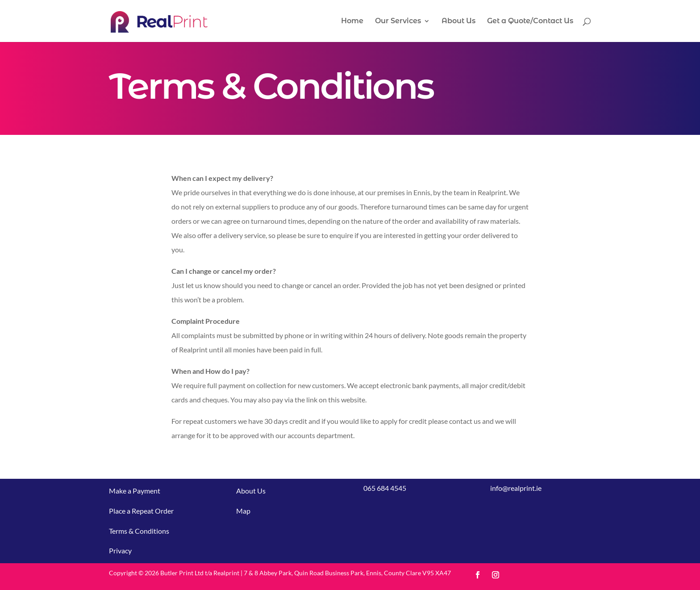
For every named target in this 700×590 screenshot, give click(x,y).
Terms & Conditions (139, 531)
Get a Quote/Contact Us (530, 21)
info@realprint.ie (516, 488)
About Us (458, 21)
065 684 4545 (385, 488)
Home (352, 21)
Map (243, 511)
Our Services (398, 21)
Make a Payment (135, 491)
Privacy (120, 550)
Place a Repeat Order (141, 511)
